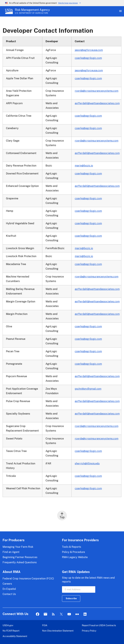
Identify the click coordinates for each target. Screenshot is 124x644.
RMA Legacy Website (75, 557)
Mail (45, 614)
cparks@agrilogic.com (88, 58)
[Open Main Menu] (120, 11)
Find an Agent (11, 552)
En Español (9, 589)
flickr (77, 614)
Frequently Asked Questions (20, 562)
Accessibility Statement (15, 636)
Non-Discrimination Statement (58, 631)
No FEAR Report (11, 631)
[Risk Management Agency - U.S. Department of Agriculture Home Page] (32, 11)
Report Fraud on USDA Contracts (99, 625)
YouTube (69, 614)
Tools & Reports (72, 547)
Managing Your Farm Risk (18, 547)
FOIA (45, 625)
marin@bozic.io (84, 166)
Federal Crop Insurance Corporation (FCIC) (28, 579)
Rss (53, 614)
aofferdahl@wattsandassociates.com (97, 103)
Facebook (38, 614)
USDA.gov (8, 625)
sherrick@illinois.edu (87, 464)
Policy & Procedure (73, 552)
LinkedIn (85, 614)
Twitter (61, 614)
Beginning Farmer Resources (20, 557)
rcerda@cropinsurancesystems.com (97, 91)
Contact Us (9, 594)
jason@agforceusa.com (89, 50)
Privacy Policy (89, 631)
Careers (7, 584)
